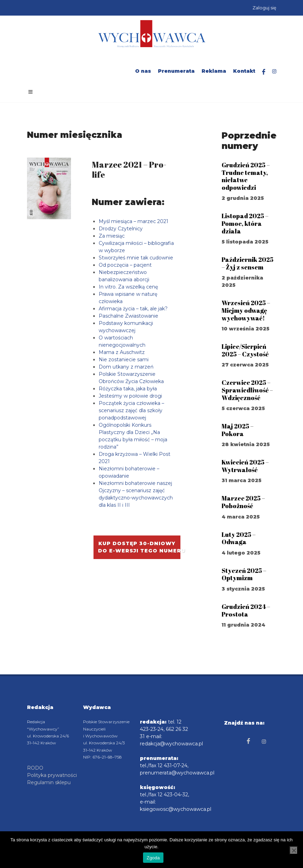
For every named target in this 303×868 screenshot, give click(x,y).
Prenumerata (176, 71)
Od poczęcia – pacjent (125, 265)
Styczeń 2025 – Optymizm (244, 574)
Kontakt (244, 71)
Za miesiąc (112, 236)
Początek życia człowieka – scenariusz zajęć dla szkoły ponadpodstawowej (131, 410)
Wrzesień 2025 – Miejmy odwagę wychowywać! (246, 310)
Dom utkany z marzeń (126, 367)
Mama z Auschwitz (122, 352)
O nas (143, 71)
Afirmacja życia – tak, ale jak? (133, 309)
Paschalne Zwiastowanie (128, 316)
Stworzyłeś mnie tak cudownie (136, 258)
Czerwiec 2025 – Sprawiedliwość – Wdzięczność (247, 390)
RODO (35, 768)
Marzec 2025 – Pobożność (243, 502)
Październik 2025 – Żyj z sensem (248, 263)
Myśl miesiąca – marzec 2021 (133, 221)
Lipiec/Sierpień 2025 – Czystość (245, 350)
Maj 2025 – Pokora (238, 430)
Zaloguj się (264, 8)
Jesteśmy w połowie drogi (130, 396)
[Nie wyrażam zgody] (294, 850)
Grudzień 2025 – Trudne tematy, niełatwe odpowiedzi (246, 176)
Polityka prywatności (52, 775)
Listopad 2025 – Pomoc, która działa (245, 223)
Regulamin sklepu (49, 782)
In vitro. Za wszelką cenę (128, 287)
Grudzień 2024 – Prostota (246, 610)
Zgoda (153, 858)
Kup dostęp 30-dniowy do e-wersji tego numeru (139, 547)
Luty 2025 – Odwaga (239, 538)
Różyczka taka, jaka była (128, 389)
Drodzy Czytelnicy (121, 229)
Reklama (214, 71)
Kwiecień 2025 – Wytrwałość (245, 466)
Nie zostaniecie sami (124, 360)
